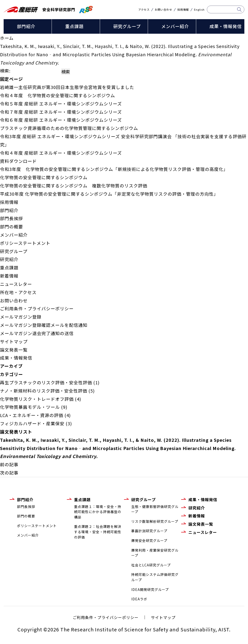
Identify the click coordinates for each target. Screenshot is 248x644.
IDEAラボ (139, 599)
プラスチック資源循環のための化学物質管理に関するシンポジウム (69, 128)
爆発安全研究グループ (149, 540)
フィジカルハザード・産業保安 (32, 423)
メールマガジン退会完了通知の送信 (37, 333)
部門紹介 (26, 26)
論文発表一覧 (14, 350)
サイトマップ (14, 341)
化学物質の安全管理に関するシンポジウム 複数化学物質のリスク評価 (74, 185)
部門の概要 (12, 226)
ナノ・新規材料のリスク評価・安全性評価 (44, 391)
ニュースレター (16, 284)
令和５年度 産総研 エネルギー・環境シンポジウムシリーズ (61, 104)
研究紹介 (9, 259)
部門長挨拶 (12, 218)
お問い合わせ (163, 10)
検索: (5, 71)
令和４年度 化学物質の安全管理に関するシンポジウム (58, 95)
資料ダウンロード (18, 161)
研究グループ (127, 26)
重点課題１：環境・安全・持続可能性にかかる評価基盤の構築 (98, 512)
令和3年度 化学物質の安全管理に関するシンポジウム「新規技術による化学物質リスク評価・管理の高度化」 (114, 169)
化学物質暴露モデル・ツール (30, 407)
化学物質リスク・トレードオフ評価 (37, 399)
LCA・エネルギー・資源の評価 (32, 415)
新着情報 (9, 276)
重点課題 (74, 26)
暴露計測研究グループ (149, 531)
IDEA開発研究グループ (150, 589)
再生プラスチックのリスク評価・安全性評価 (46, 382)
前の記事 (9, 464)
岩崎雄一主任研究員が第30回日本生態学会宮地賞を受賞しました (67, 87)
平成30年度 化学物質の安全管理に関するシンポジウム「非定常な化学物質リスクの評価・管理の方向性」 (109, 194)
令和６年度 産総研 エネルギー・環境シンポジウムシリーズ (61, 120)
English (199, 10)
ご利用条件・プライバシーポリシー (37, 308)
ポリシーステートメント (25, 243)
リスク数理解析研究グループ (155, 521)
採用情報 (183, 10)
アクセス (144, 10)
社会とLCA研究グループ (151, 565)
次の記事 (9, 473)
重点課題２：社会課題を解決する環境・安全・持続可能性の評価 (98, 532)
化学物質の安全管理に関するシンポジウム (44, 177)
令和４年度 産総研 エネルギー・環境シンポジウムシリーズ (61, 153)
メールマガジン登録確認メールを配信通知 (44, 325)
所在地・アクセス (18, 292)
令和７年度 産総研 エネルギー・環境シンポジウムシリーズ (61, 112)
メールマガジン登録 (21, 317)
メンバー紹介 (175, 26)
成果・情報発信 (226, 26)
